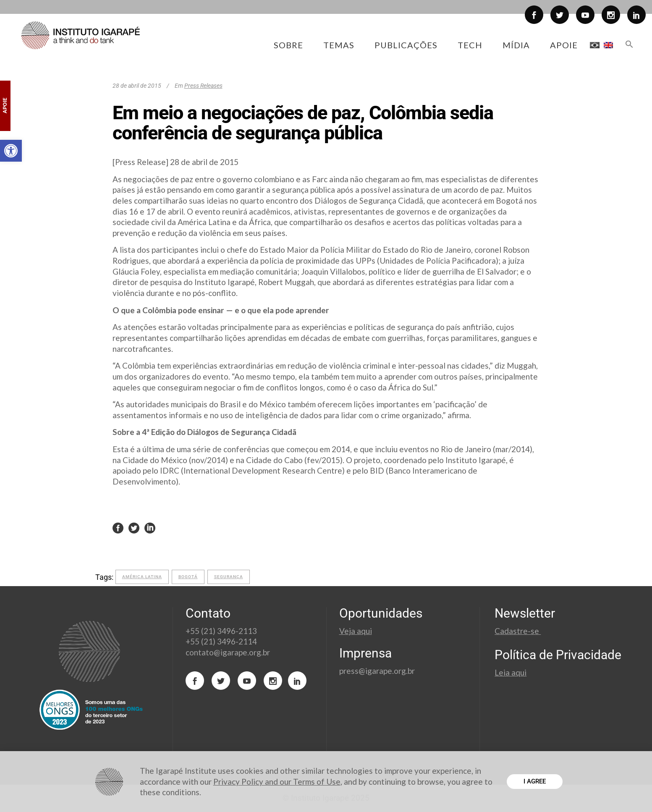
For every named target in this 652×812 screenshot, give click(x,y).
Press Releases (203, 86)
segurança (229, 577)
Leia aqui (511, 672)
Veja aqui (356, 631)
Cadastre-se (518, 631)
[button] (11, 151)
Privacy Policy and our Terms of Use (277, 782)
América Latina (142, 577)
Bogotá (188, 577)
